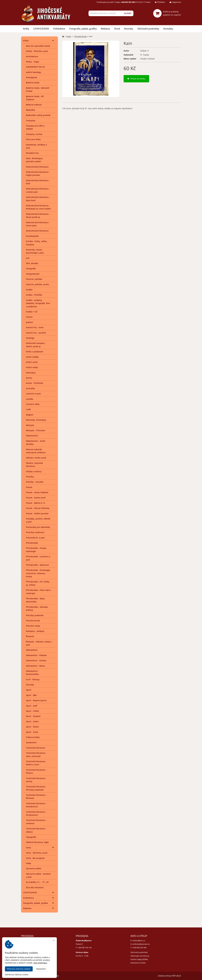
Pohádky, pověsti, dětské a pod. (38, 520)
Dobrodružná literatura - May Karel (38, 199)
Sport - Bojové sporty (36, 700)
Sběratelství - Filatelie (36, 655)
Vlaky (29, 863)
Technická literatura (36, 748)
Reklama (105, 29)
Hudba (29, 290)
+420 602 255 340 (139, 948)
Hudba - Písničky (34, 295)
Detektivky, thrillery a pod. (36, 146)
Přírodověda (32, 543)
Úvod (117, 29)
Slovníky (30, 685)
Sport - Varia (32, 732)
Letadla (30, 399)
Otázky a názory (34, 471)
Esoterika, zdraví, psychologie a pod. (35, 251)
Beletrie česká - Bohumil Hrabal (38, 89)
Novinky (129, 29)
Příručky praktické (35, 615)
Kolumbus (31, 373)
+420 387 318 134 (85, 948)
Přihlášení (158, 2)
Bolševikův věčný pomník (38, 115)
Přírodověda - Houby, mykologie (36, 550)
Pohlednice (59, 29)
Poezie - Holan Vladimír (37, 492)
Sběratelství (32, 650)
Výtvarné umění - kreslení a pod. (38, 875)
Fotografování (33, 274)
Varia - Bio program (35, 858)
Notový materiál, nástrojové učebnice (36, 451)
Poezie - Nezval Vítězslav (38, 508)
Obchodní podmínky (148, 29)
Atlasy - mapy (32, 62)
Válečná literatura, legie (37, 842)
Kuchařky (30, 388)
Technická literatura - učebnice (36, 822)
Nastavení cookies (138, 963)
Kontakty (168, 29)
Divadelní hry (32, 153)
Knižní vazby (32, 367)
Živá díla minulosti (35, 887)
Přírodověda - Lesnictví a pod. (38, 558)
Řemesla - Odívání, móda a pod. (39, 643)
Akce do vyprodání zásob (38, 46)
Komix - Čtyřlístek (35, 383)
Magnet (30, 415)
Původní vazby (33, 626)
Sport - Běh (31, 695)
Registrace (173, 2)
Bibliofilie (30, 110)
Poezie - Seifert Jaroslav (37, 513)
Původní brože (33, 621)
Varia (28, 848)
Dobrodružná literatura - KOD (38, 182)
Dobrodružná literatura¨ (38, 231)
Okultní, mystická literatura (34, 465)
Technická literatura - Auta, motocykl (36, 755)
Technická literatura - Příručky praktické (36, 788)
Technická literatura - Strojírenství (36, 813)
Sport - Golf (31, 706)
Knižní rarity (32, 362)
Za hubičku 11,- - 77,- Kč (37, 882)
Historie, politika (34, 279)
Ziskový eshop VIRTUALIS (169, 976)
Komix (29, 378)
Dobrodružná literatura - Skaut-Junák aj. (38, 216)
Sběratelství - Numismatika (32, 673)
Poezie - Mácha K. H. (36, 503)
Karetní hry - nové (35, 327)
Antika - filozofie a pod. (37, 51)
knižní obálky (32, 357)
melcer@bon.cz (139, 941)
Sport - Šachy (32, 727)
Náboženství (32, 436)
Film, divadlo (32, 263)
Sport (29, 690)
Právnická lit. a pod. (35, 538)
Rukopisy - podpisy (35, 631)
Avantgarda (31, 77)
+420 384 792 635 (30, 948)
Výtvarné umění (34, 868)
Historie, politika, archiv (38, 284)
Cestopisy (31, 121)
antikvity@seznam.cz (141, 944)
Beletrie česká (33, 83)
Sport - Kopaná (33, 716)
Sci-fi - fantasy (33, 679)
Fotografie (31, 269)
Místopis (30, 425)
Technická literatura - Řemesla (36, 797)
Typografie (31, 837)
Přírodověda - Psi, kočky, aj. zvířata (38, 583)
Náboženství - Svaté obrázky (36, 442)
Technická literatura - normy (36, 780)
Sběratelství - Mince (35, 666)
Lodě (28, 409)
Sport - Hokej (32, 711)
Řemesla (30, 636)
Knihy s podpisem (35, 352)
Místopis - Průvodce (36, 430)
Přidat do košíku (136, 79)
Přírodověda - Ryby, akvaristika (35, 600)
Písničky (30, 477)
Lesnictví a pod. (34, 394)
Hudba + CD (32, 312)
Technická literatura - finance (36, 771)
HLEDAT (128, 13)
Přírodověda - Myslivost (37, 565)
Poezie (29, 487)
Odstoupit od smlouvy (140, 956)
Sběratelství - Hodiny (36, 660)
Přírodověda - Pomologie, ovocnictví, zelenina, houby (38, 573)
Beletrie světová (34, 105)
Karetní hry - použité (36, 333)
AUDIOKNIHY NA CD (35, 67)
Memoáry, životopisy (36, 420)
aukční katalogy (34, 72)
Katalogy (30, 338)
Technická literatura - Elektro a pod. (36, 763)
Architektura (32, 56)
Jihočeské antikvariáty (49, 976)
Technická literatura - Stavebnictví (36, 805)
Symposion (31, 742)
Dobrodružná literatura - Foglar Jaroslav (38, 173)
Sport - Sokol (32, 721)
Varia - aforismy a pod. (37, 853)
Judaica (29, 322)
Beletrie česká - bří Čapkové (35, 98)
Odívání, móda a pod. (36, 458)
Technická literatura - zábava (36, 830)
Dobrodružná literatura (37, 167)
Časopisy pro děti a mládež (35, 127)
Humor (29, 317)
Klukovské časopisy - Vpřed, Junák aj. (36, 345)
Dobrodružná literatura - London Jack (38, 190)
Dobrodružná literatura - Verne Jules (38, 224)
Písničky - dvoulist (35, 482)
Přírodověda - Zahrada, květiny (37, 608)
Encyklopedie (32, 236)
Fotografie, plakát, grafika (83, 29)
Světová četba (33, 737)
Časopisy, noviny (34, 134)
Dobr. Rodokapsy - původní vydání (35, 160)
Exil (28, 258)
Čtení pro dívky (33, 139)
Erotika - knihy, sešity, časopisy (37, 243)
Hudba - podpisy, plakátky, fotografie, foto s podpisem (38, 303)
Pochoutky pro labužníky (38, 527)
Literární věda (33, 404)
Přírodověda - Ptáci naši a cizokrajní (38, 592)
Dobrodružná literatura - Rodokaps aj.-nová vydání (38, 207)
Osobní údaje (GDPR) (139, 959)
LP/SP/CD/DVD (41, 29)
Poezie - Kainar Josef (36, 498)
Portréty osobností (35, 532)
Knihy (26, 29)
